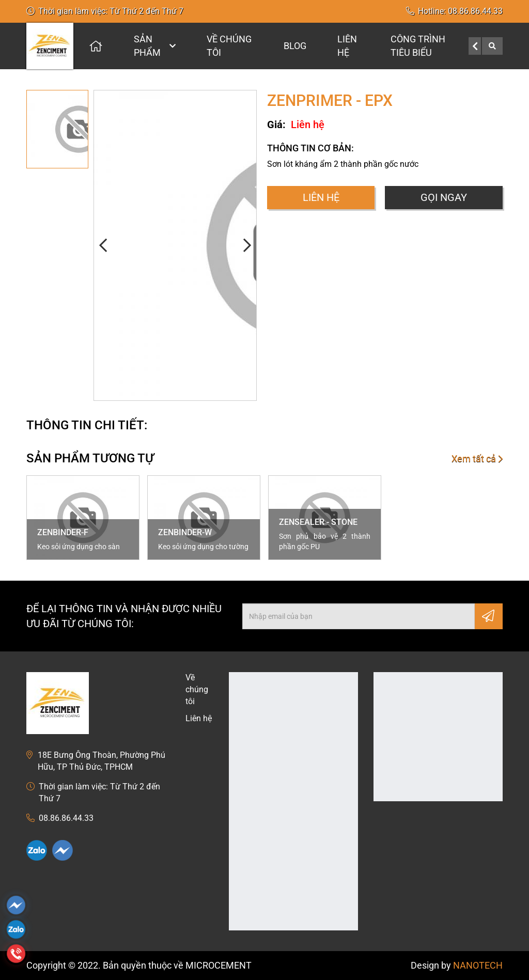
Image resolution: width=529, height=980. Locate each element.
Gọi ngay (444, 197)
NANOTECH (478, 965)
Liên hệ (347, 46)
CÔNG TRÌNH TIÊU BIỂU (418, 46)
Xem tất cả (477, 458)
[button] (104, 245)
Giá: (276, 125)
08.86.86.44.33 (475, 11)
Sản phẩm (155, 46)
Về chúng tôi (229, 46)
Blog (295, 46)
